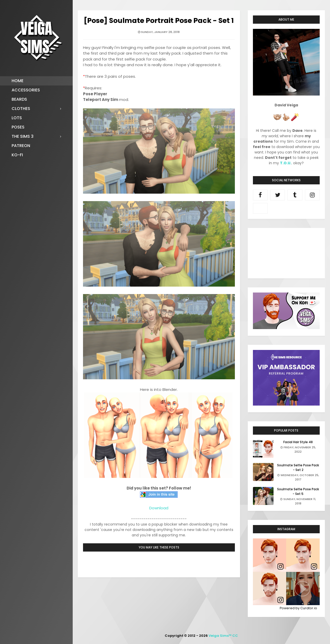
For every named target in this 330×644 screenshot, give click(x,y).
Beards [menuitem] (19, 99)
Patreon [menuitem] (21, 146)
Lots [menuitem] (17, 118)
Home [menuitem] (18, 81)
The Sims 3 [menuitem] (23, 136)
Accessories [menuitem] (26, 90)
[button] (303, 589)
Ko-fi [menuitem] (17, 155)
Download (159, 508)
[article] (270, 555)
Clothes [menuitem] (21, 109)
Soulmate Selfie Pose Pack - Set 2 (298, 467)
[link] (280, 567)
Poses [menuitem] (18, 127)
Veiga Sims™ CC (223, 636)
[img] (270, 555)
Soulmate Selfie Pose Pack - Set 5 (298, 491)
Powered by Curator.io (298, 608)
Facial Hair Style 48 (298, 442)
